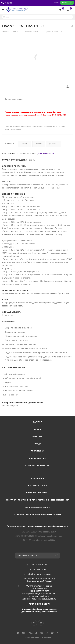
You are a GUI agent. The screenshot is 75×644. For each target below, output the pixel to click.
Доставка (53, 144)
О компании (37, 478)
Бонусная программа (37, 493)
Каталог (37, 422)
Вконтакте (34, 623)
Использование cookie (38, 507)
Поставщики (37, 451)
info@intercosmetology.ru (39, 574)
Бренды (38, 444)
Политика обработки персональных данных (37, 514)
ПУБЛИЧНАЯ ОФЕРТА (39, 604)
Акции (38, 429)
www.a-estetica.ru (46, 154)
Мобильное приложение (38, 465)
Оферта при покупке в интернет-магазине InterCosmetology (38, 500)
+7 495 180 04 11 (10, 3)
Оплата (39, 144)
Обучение (37, 436)
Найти (70, 17)
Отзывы (25, 144)
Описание (10, 144)
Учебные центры (37, 458)
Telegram (41, 623)
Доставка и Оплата (37, 485)
